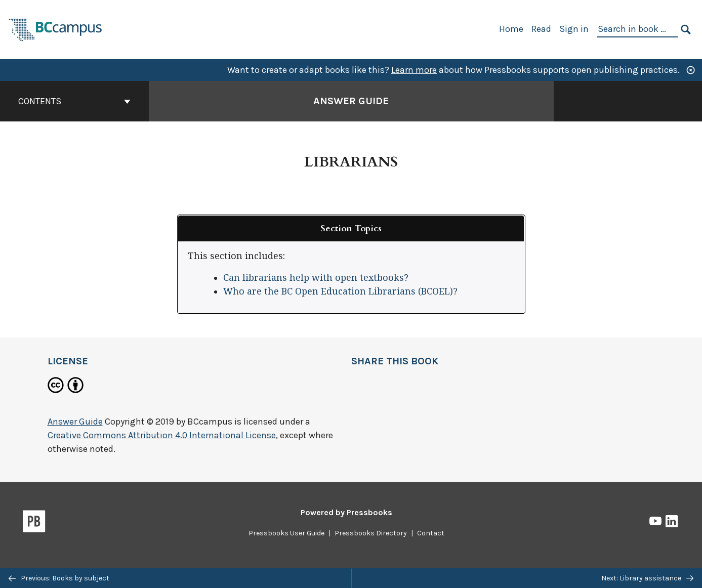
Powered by (346, 512)
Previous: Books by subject (59, 578)
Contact (431, 533)
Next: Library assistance (647, 578)
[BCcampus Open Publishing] (56, 29)
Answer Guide (75, 422)
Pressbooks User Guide (286, 533)
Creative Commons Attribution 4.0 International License (162, 435)
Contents (74, 101)
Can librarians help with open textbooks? (316, 278)
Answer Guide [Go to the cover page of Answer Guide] (351, 101)
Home (511, 29)
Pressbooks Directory (371, 533)
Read (541, 29)
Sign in (574, 29)
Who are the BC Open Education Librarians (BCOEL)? (340, 291)
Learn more (414, 70)
